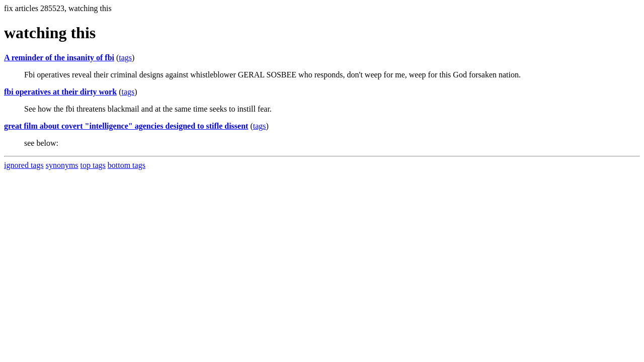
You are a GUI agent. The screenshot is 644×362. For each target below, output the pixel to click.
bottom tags (127, 165)
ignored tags (24, 165)
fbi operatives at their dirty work (60, 92)
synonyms (62, 165)
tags (125, 58)
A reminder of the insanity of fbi (59, 58)
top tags (93, 165)
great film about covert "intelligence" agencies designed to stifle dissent (126, 126)
